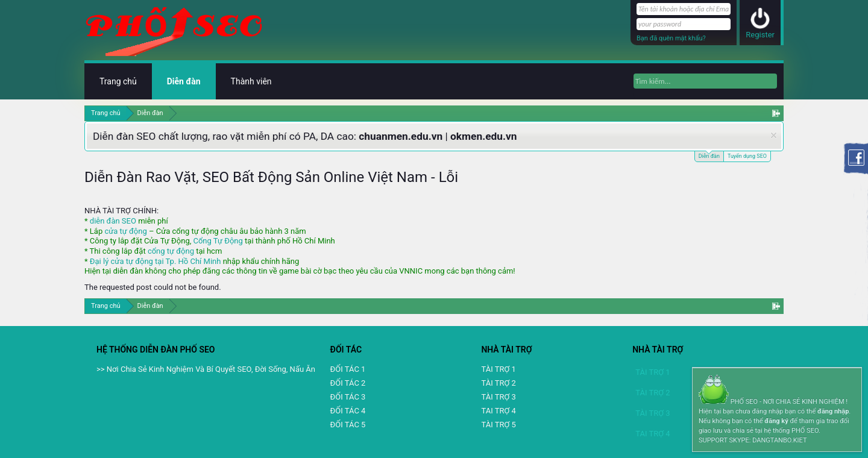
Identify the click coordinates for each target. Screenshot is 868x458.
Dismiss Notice (774, 135)
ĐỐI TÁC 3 (348, 397)
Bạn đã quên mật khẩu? (671, 38)
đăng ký (776, 421)
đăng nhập (833, 411)
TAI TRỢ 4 (498, 411)
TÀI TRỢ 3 (498, 397)
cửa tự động (125, 231)
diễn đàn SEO (113, 221)
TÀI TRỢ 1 (498, 369)
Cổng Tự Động (218, 241)
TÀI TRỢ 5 (498, 425)
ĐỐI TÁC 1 (348, 369)
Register (760, 35)
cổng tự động (171, 251)
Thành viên (251, 81)
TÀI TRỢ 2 (498, 383)
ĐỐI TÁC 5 (348, 425)
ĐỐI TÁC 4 (348, 411)
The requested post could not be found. (153, 287)
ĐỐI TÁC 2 (348, 383)
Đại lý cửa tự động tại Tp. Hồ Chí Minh (156, 261)
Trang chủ (118, 81)
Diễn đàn (709, 155)
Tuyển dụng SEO (747, 156)
